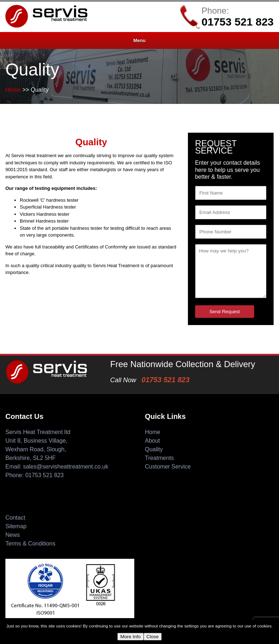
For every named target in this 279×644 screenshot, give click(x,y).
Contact (15, 518)
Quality (154, 449)
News (13, 535)
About (153, 441)
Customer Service (168, 467)
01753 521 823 (238, 22)
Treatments (159, 458)
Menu (140, 40)
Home (13, 90)
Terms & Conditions (30, 543)
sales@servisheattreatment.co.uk (66, 467)
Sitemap (16, 526)
